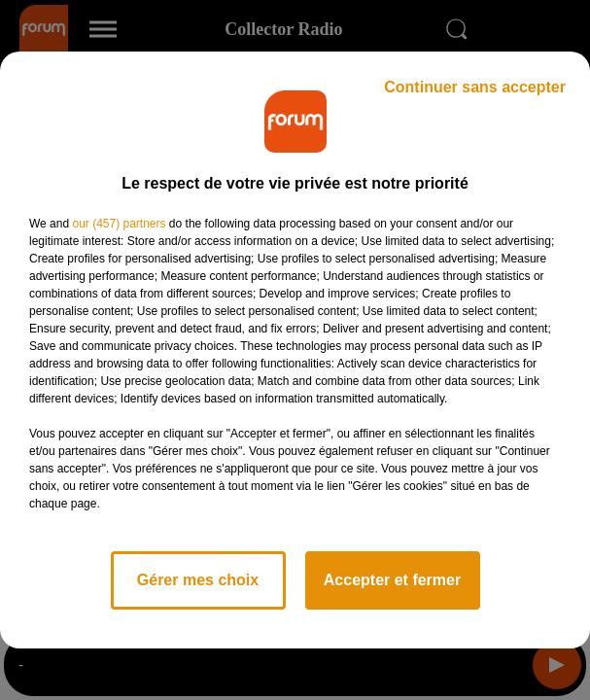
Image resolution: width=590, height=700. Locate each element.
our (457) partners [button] (119, 224)
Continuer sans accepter (475, 87)
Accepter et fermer (392, 580)
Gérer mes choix (198, 580)
